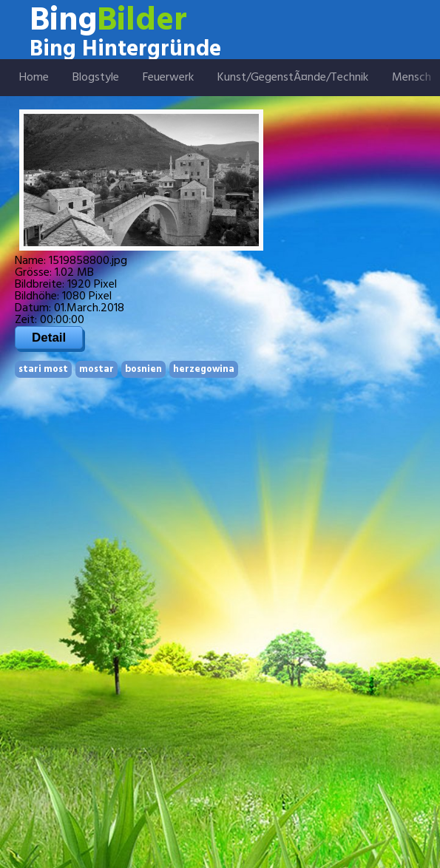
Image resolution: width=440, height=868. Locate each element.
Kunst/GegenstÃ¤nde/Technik (293, 78)
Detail (49, 338)
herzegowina (204, 369)
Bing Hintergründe (125, 50)
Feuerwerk (168, 78)
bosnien (143, 369)
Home (34, 78)
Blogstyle (96, 78)
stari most (43, 369)
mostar (97, 369)
